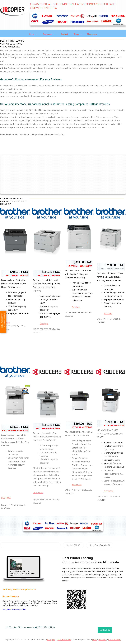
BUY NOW (6, 498)
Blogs (24, 609)
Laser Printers (115, 640)
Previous (103, 640)
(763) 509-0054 (64, 640)
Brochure (44, 324)
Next (95, 640)
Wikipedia (6, 609)
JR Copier (51, 640)
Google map (16, 609)
